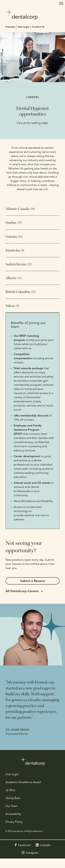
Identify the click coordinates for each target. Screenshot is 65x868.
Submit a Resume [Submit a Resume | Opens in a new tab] (33, 581)
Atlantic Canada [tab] (20, 209)
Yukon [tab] (12, 306)
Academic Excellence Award (23, 782)
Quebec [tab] (14, 223)
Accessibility (13, 814)
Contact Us (38, 27)
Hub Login (23, 27)
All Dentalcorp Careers (22, 591)
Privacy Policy (14, 822)
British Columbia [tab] (21, 292)
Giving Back (13, 798)
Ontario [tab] (14, 237)
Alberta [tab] (14, 278)
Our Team (12, 806)
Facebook (24, 845)
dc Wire (10, 790)
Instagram (32, 853)
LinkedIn (45, 845)
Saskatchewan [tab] (19, 264)
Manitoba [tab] (15, 250)
